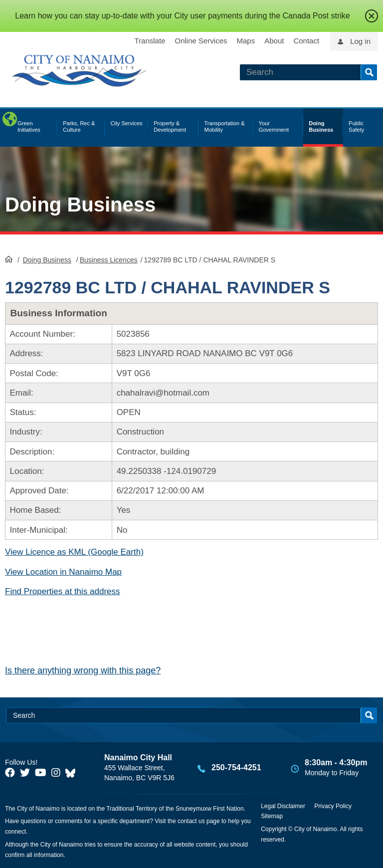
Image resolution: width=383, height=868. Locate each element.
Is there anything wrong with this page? (83, 670)
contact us (191, 821)
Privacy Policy (333, 806)
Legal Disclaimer (283, 806)
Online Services (201, 41)
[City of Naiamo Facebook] (10, 773)
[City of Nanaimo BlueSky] (73, 773)
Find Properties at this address (63, 591)
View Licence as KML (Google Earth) (74, 552)
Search (369, 72)
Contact (306, 41)
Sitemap (272, 816)
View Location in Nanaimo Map (63, 572)
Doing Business (80, 205)
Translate (150, 41)
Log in (360, 41)
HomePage (9, 259)
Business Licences (109, 260)
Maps (246, 41)
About (274, 41)
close (372, 16)
